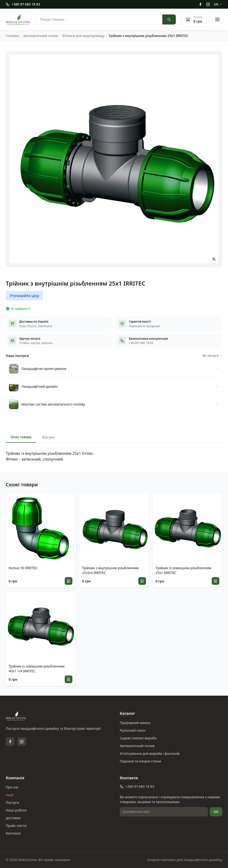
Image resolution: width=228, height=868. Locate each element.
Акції (10, 795)
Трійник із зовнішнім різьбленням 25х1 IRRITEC (184, 570)
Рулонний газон (133, 730)
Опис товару (21, 437)
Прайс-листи (16, 826)
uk (218, 4)
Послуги (13, 802)
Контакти (13, 833)
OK (216, 812)
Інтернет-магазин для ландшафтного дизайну (185, 860)
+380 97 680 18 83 (23, 4)
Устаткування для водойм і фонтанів (150, 753)
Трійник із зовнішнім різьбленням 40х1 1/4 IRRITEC (37, 669)
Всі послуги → (212, 356)
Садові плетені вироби (138, 738)
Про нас (12, 787)
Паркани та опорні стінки (140, 761)
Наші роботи (16, 810)
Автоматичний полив (137, 746)
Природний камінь (135, 723)
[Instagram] (208, 4)
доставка (13, 818)
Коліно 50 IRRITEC (23, 568)
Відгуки (48, 437)
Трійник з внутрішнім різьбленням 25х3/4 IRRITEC (110, 570)
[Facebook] (200, 4)
